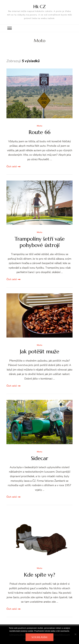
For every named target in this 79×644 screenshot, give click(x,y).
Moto (40, 126)
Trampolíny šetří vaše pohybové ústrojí (40, 242)
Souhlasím (39, 637)
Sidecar (40, 458)
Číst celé (12, 167)
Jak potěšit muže (39, 351)
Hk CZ (39, 7)
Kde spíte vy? (39, 575)
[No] (75, 634)
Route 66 (39, 132)
